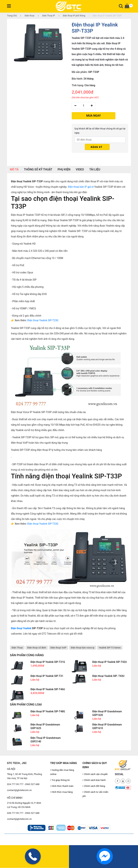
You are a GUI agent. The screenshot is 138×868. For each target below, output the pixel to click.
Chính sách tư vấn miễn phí (95, 794)
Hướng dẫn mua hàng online (62, 772)
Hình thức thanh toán (62, 786)
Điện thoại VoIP (58, 648)
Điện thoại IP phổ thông (72, 16)
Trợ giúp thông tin (60, 780)
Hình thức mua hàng (61, 792)
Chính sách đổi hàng (94, 786)
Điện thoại (27, 16)
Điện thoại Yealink (21, 628)
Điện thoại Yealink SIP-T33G (43, 524)
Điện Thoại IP (46, 16)
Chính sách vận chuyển (95, 774)
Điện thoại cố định (37, 648)
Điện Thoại (17, 648)
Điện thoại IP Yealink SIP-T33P (105, 16)
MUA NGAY (94, 115)
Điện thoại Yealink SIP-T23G (43, 320)
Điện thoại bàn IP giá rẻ (81, 187)
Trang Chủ (12, 16)
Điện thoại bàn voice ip (82, 648)
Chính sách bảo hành (94, 780)
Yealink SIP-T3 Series (110, 648)
